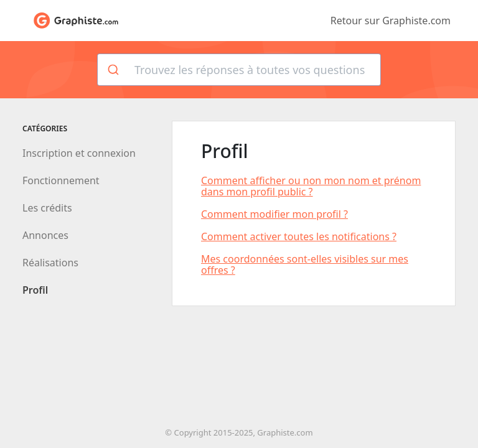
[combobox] (239, 70)
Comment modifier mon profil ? (274, 214)
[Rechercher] (112, 70)
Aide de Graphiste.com (76, 21)
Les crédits (47, 208)
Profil (35, 290)
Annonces (45, 235)
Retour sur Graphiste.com (391, 21)
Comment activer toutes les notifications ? (299, 236)
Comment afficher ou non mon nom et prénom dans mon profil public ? (311, 186)
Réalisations (50, 263)
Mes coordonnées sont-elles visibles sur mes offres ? (305, 264)
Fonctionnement (61, 180)
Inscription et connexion (79, 153)
